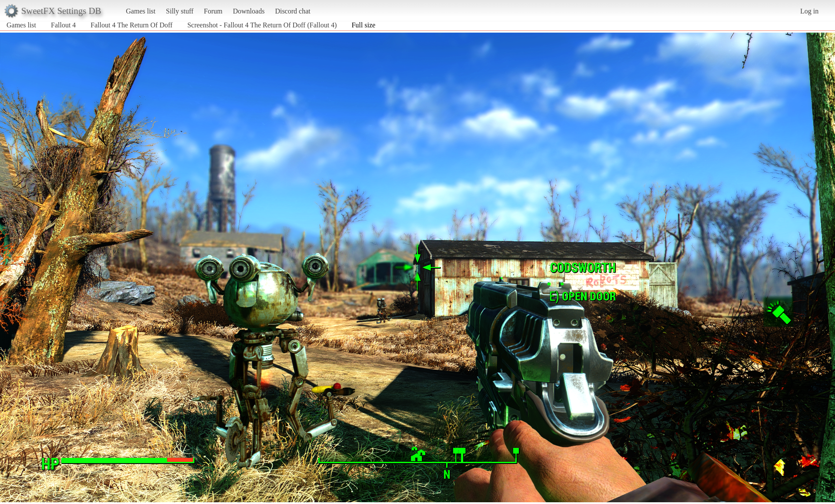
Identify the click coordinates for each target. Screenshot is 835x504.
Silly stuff (180, 11)
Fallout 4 (63, 25)
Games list (141, 11)
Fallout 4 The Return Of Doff (131, 25)
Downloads (249, 11)
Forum (213, 11)
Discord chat (292, 11)
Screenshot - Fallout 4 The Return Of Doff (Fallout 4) (262, 25)
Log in (809, 11)
